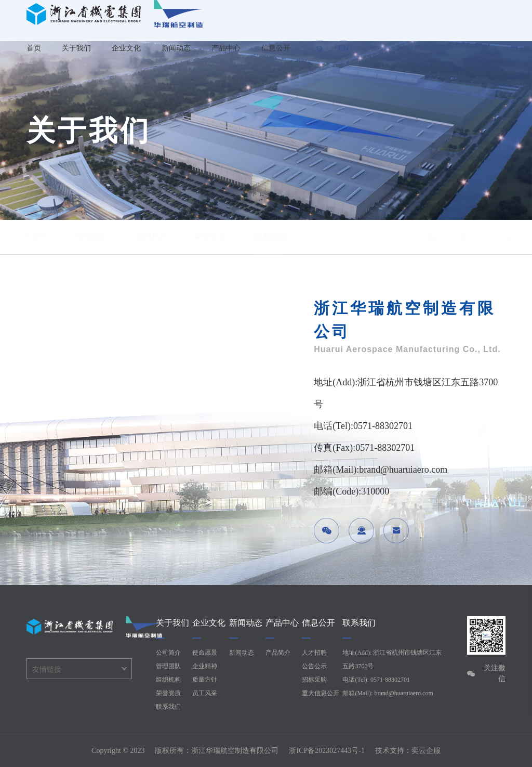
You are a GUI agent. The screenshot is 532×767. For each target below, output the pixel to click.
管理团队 (102, 237)
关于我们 (76, 48)
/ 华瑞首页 (449, 237)
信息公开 (276, 48)
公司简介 (43, 237)
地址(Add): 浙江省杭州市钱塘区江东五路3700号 (392, 659)
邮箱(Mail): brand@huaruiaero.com (388, 693)
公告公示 (314, 666)
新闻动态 (176, 48)
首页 (34, 48)
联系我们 (280, 237)
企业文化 (126, 48)
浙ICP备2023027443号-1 (327, 751)
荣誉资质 (220, 237)
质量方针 (205, 680)
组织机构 (161, 237)
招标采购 (314, 680)
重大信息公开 (321, 693)
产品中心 (226, 48)
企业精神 (205, 666)
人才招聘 (314, 653)
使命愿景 (205, 653)
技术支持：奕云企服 (408, 751)
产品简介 (278, 653)
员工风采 (205, 693)
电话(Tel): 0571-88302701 (376, 680)
